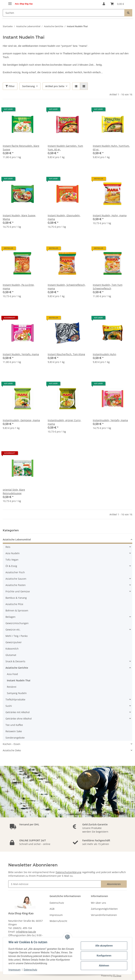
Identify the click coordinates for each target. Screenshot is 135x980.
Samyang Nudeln (17, 693)
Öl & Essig (11, 566)
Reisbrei (12, 687)
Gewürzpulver (14, 642)
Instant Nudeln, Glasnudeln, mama (64, 217)
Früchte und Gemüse (18, 591)
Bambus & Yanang (16, 598)
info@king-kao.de (26, 932)
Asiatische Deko (12, 750)
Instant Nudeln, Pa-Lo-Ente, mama (19, 287)
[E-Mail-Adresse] (55, 884)
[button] (104, 4)
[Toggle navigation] (10, 2)
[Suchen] (64, 13)
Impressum (56, 915)
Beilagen (11, 617)
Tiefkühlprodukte (15, 699)
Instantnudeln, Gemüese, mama (21, 420)
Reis (8, 547)
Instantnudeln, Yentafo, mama (110, 420)
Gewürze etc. (13, 630)
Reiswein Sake (14, 731)
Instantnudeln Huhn (105, 354)
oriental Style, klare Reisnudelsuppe (14, 491)
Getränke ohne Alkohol (19, 719)
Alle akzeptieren (104, 946)
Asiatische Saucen (16, 579)
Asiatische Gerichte (17, 668)
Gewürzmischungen (17, 623)
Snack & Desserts (15, 661)
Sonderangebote (15, 738)
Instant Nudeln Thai (19, 680)
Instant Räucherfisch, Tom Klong (66, 354)
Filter (10, 86)
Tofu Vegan (12, 560)
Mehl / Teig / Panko (17, 636)
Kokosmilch (12, 649)
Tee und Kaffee (14, 725)
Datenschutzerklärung (68, 872)
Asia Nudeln (13, 553)
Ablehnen (104, 966)
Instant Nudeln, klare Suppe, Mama (19, 217)
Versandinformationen (104, 915)
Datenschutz (57, 903)
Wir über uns (98, 903)
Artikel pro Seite (55, 86)
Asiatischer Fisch (15, 572)
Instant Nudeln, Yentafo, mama (21, 354)
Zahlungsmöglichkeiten (104, 909)
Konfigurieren (104, 956)
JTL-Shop (117, 976)
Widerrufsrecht (58, 921)
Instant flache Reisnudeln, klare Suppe (21, 148)
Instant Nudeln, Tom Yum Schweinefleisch (108, 287)
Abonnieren (114, 884)
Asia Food (12, 674)
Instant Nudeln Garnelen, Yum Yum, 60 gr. (65, 148)
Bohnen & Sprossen (17, 610)
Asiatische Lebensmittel (17, 539)
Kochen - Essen (12, 744)
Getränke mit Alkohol (18, 712)
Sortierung (28, 86)
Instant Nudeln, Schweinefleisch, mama (67, 287)
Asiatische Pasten (16, 585)
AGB (52, 909)
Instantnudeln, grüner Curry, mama (64, 422)
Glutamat (11, 655)
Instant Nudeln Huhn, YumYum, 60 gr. (111, 148)
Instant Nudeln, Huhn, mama (110, 215)
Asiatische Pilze (14, 604)
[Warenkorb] (117, 4)
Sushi (9, 706)
